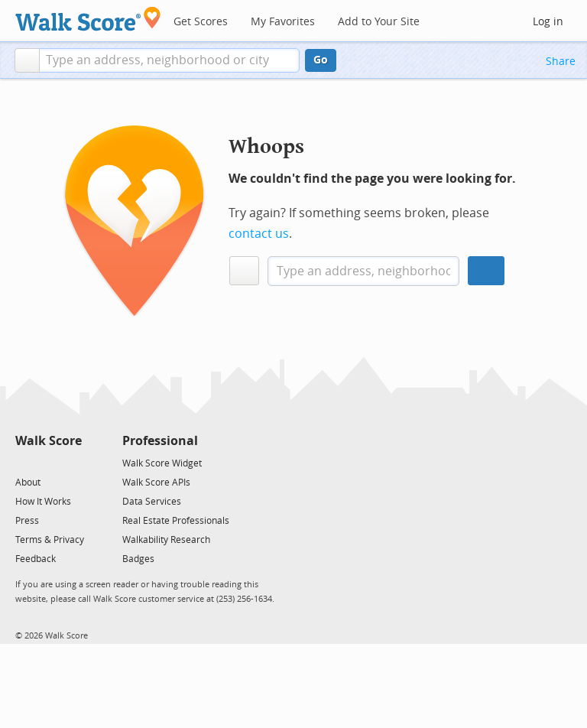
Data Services (152, 502)
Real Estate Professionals (176, 521)
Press (27, 521)
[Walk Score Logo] (88, 19)
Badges (138, 559)
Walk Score (49, 441)
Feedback (36, 559)
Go (321, 60)
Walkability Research (166, 540)
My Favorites (283, 22)
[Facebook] (48, 462)
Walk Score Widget (162, 463)
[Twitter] (24, 462)
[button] (27, 60)
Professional (160, 441)
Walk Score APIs (156, 483)
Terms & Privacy (50, 540)
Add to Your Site (379, 22)
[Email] (71, 462)
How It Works (43, 502)
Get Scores (201, 22)
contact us (259, 234)
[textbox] (169, 60)
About (28, 483)
